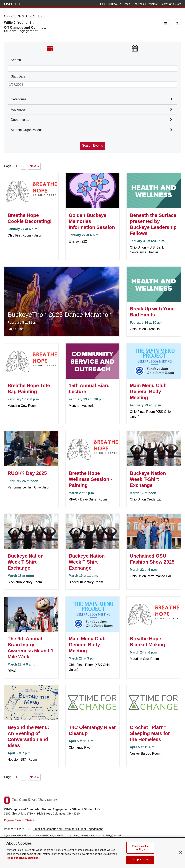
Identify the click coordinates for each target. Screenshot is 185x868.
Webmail (153, 4)
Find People (139, 4)
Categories (18, 99)
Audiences (18, 109)
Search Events (92, 146)
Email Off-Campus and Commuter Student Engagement (68, 829)
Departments (20, 120)
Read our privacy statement (23, 862)
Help (103, 4)
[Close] (181, 856)
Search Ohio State (171, 4)
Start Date (18, 76)
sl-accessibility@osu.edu (109, 836)
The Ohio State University (12, 4)
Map (127, 4)
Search (16, 60)
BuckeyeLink (115, 4)
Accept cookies (140, 864)
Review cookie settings (140, 852)
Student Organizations (27, 130)
